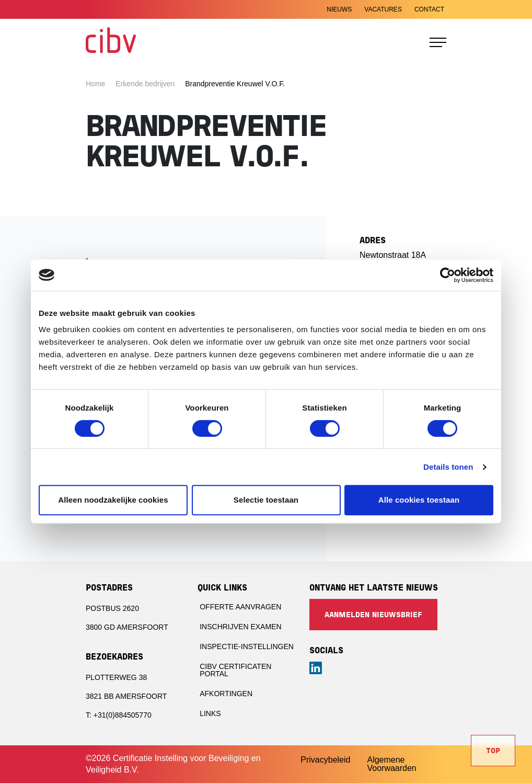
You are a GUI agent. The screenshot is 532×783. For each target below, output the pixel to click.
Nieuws (339, 9)
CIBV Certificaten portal (235, 670)
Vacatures (383, 9)
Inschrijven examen (240, 627)
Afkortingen (226, 694)
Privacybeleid (325, 760)
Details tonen (448, 467)
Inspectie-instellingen (247, 646)
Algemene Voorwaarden (391, 764)
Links (210, 713)
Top (493, 751)
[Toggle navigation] (438, 42)
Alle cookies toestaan (419, 500)
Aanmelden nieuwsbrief (373, 615)
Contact (429, 9)
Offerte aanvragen (240, 607)
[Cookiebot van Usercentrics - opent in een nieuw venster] (448, 275)
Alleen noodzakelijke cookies (113, 500)
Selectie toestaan (266, 500)
